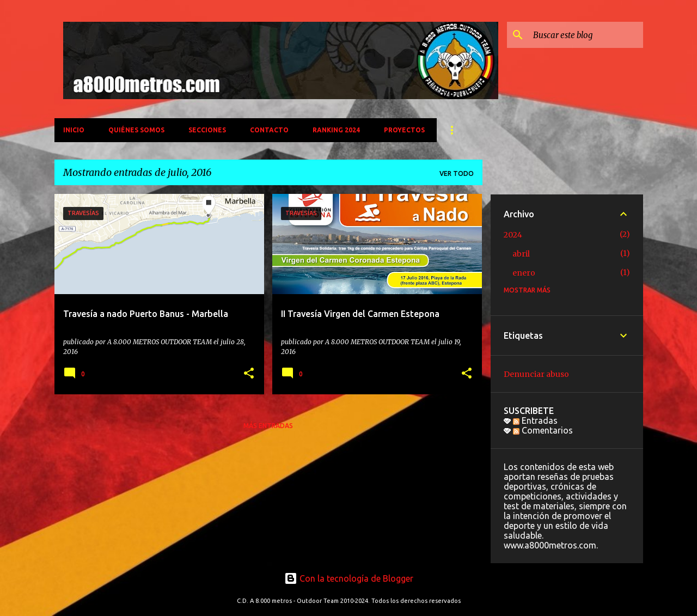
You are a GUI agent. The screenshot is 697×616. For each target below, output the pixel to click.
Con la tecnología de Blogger (349, 578)
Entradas (535, 420)
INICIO (74, 130)
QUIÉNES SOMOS (136, 130)
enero (524, 273)
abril (521, 254)
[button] (249, 374)
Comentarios (543, 430)
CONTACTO (269, 130)
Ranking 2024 (336, 130)
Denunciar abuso (536, 374)
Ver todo (457, 173)
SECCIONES (207, 130)
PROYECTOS (404, 130)
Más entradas (268, 426)
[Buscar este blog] (586, 35)
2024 (513, 235)
